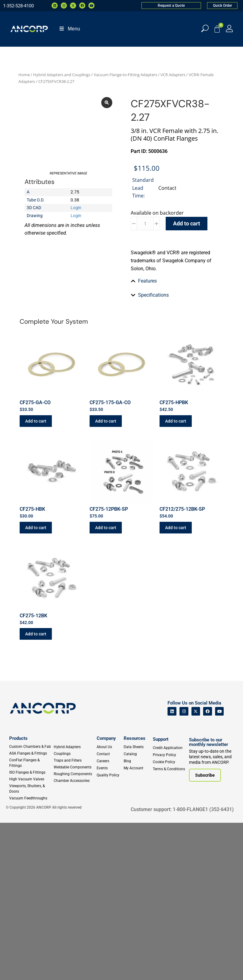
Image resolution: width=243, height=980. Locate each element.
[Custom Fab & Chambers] (31, 904)
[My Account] (229, 28)
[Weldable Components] (74, 924)
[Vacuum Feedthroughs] (31, 955)
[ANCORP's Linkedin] (172, 869)
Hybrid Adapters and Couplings (62, 75)
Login (76, 249)
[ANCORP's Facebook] (208, 869)
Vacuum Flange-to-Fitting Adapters (125, 75)
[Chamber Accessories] (74, 938)
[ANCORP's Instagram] (184, 869)
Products (18, 896)
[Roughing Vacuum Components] (74, 931)
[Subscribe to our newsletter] (205, 933)
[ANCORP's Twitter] (196, 869)
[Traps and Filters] (74, 918)
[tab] (175, 354)
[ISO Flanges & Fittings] (31, 930)
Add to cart (187, 223)
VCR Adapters (173, 75)
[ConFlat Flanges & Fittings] (31, 920)
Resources (135, 896)
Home (24, 75)
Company (106, 896)
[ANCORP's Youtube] (220, 869)
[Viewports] (31, 946)
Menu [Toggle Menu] (69, 29)
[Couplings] (74, 911)
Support (161, 896)
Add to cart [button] (36, 578)
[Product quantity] (145, 224)
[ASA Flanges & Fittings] (31, 911)
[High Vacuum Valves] (31, 936)
